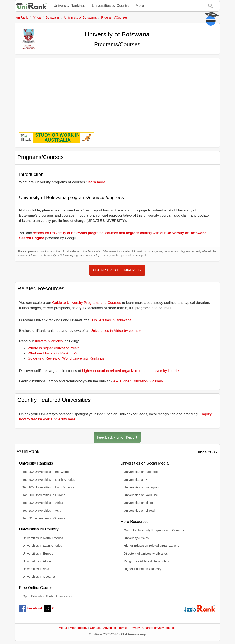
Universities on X (136, 480)
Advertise (110, 628)
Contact (95, 628)
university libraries (166, 371)
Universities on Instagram (142, 487)
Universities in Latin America (43, 546)
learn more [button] (97, 182)
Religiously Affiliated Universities (146, 561)
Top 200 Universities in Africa (43, 503)
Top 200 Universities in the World (46, 472)
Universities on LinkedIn (141, 511)
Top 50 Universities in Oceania (44, 518)
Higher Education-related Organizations (151, 546)
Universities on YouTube (141, 495)
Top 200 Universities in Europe (44, 495)
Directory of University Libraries (146, 554)
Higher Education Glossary (143, 569)
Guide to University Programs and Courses (87, 303)
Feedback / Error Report (117, 437)
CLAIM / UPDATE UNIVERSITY (117, 270)
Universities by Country (111, 6)
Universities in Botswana (112, 320)
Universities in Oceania (39, 577)
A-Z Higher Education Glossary (138, 381)
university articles (49, 341)
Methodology (79, 628)
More (140, 6)
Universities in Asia (36, 569)
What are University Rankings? (53, 353)
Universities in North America (43, 538)
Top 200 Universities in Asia (42, 511)
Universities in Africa (37, 561)
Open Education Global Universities (48, 596)
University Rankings (70, 6)
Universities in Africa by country (115, 331)
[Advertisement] (117, 92)
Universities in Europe (38, 554)
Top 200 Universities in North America (49, 480)
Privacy (135, 628)
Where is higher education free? (53, 348)
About (63, 628)
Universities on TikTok (139, 503)
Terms (123, 628)
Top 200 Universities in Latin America (49, 487)
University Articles (136, 538)
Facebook (31, 608)
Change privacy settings (159, 628)
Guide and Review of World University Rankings (66, 358)
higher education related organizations (113, 371)
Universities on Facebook (142, 472)
